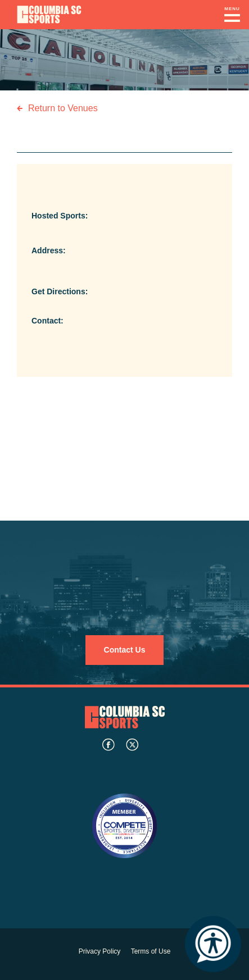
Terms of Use (151, 951)
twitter (132, 745)
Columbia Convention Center (49, 15)
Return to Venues (63, 108)
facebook (108, 745)
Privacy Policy (100, 951)
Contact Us (125, 650)
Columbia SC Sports (125, 717)
